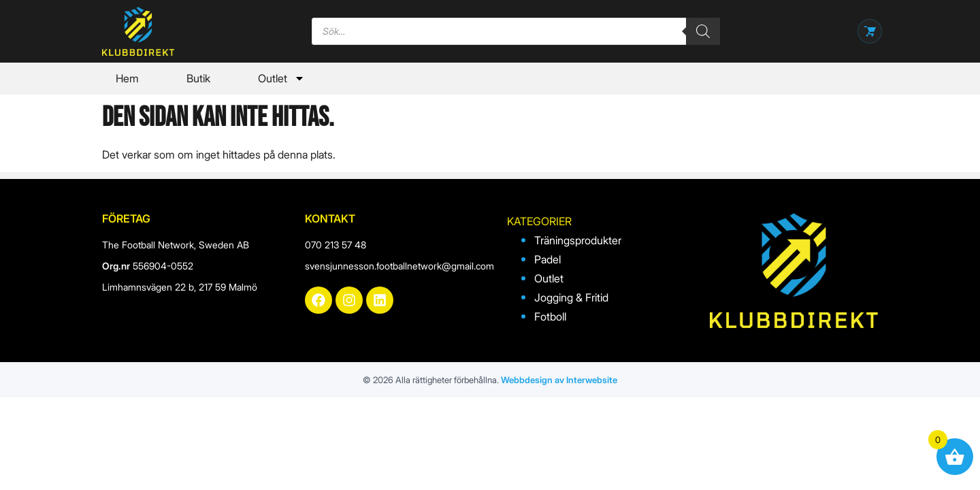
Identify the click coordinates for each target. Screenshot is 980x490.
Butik (198, 78)
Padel (548, 259)
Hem (127, 78)
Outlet (281, 78)
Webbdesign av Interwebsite (559, 380)
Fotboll (550, 316)
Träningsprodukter (578, 240)
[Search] (703, 31)
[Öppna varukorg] (870, 31)
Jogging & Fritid (571, 297)
